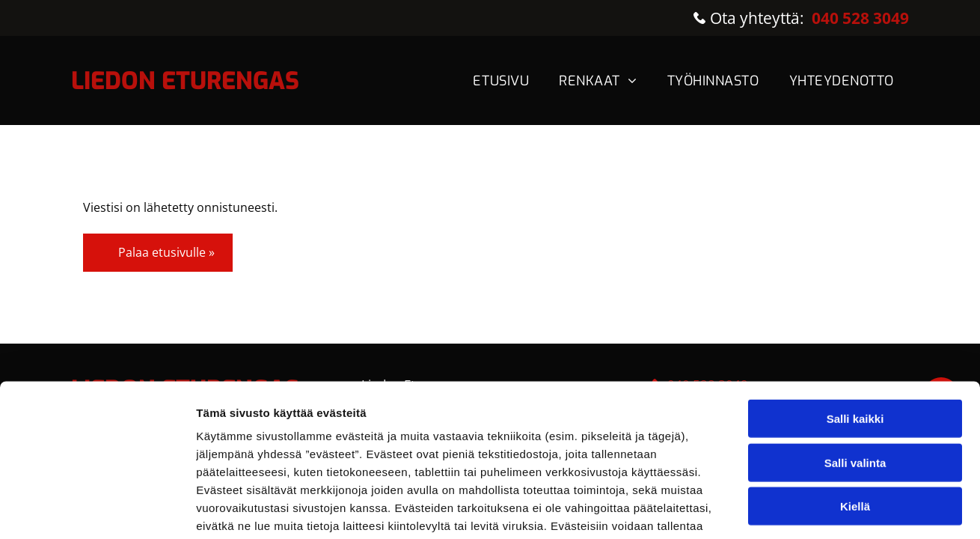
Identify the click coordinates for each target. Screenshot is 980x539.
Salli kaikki (855, 308)
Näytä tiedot (800, 494)
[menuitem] (501, 81)
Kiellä (855, 396)
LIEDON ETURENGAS (185, 81)
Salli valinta (855, 352)
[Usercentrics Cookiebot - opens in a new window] (97, 494)
